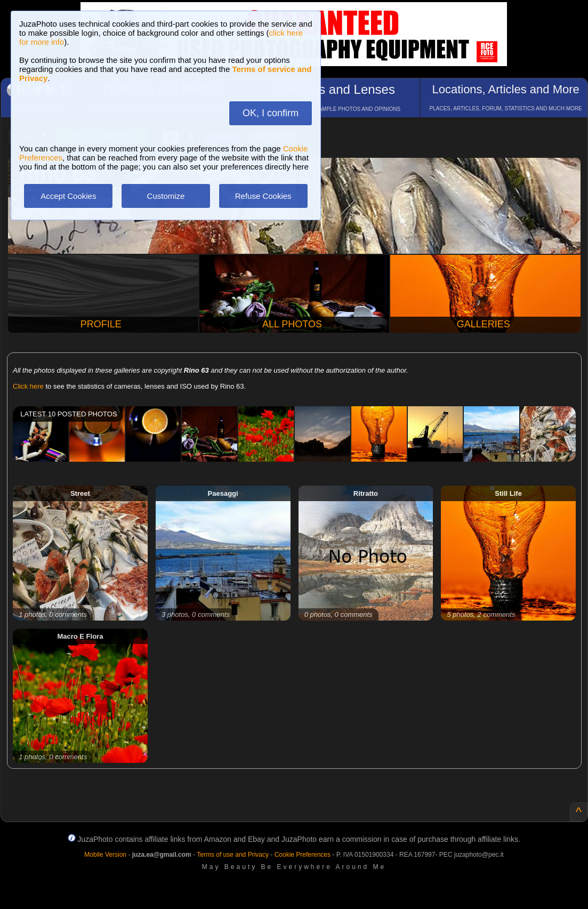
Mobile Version (105, 855)
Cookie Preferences (303, 855)
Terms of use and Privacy (233, 855)
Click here (28, 386)
